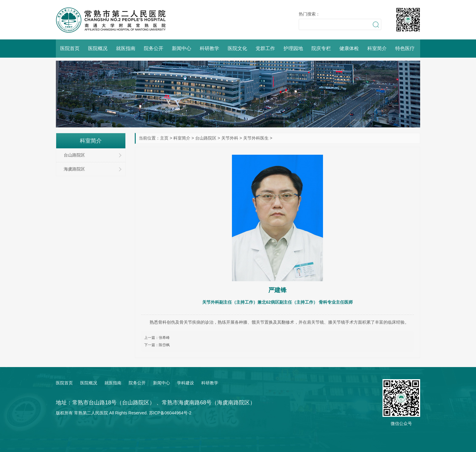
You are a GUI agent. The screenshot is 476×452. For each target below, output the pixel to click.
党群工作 (265, 48)
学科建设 (185, 383)
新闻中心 (182, 48)
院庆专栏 (321, 48)
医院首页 (70, 48)
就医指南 (126, 48)
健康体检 (349, 48)
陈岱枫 (164, 345)
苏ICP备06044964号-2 (170, 413)
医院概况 (98, 48)
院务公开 (154, 48)
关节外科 (230, 138)
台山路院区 (206, 138)
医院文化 (237, 48)
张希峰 (164, 338)
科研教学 (209, 48)
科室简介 (377, 48)
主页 (164, 138)
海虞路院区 (74, 169)
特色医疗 (405, 48)
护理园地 (293, 48)
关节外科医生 (256, 138)
